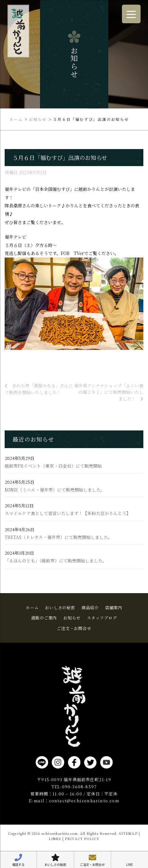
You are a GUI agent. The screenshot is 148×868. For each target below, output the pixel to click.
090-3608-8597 (79, 787)
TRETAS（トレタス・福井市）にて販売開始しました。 (58, 537)
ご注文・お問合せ (74, 628)
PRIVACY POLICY (82, 839)
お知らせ (72, 618)
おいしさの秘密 (60, 608)
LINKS (55, 839)
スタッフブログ (102, 618)
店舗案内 (114, 608)
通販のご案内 (44, 618)
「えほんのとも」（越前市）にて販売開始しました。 (56, 561)
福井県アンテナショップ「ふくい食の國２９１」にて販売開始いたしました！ (109, 392)
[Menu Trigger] (131, 14)
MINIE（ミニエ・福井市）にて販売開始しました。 (55, 490)
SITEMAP (128, 833)
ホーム (32, 608)
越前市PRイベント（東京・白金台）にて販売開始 (53, 466)
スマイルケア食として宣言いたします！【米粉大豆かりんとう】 (68, 513)
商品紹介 (90, 608)
